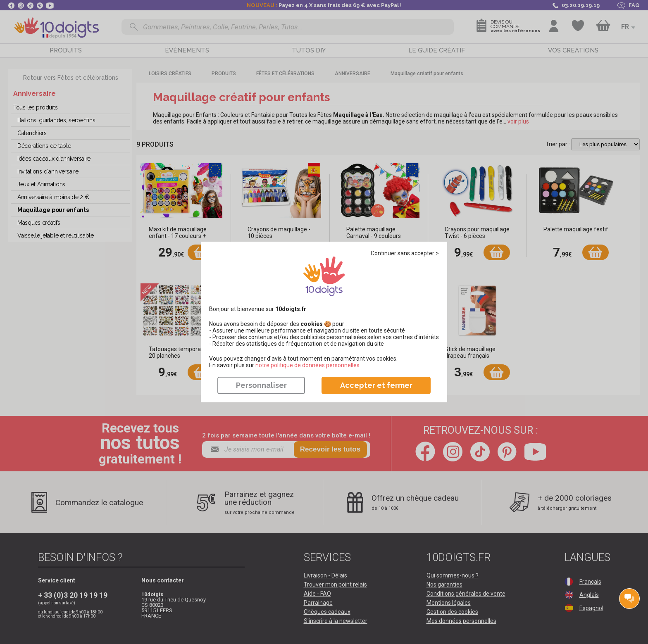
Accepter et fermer (376, 385)
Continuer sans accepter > (405, 253)
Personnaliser (261, 385)
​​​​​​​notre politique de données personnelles (307, 365)
